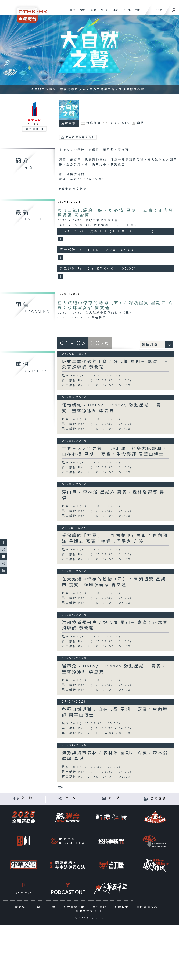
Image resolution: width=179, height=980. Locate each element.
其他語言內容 (87, 911)
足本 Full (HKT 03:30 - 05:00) (91, 376)
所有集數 (69, 124)
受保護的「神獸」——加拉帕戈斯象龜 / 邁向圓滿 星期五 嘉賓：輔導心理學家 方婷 (115, 539)
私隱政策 (122, 907)
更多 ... (62, 787)
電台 (82, 12)
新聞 (92, 12)
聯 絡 (115, 798)
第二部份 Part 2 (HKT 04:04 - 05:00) (97, 385)
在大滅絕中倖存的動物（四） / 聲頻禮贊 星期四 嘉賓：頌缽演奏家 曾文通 (114, 582)
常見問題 (100, 907)
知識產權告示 (75, 907)
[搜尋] (174, 9)
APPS (126, 12)
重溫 (115, 12)
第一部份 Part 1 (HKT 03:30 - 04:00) (97, 381)
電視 (71, 12)
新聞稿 (21, 907)
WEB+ (104, 12)
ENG (155, 10)
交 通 (27, 798)
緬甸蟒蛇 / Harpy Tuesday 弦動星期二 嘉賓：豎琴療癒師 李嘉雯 (112, 408)
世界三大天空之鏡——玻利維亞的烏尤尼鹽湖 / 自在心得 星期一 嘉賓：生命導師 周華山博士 (114, 452)
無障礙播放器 (148, 907)
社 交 (71, 798)
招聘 (38, 907)
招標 (53, 907)
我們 (137, 12)
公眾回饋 (159, 799)
